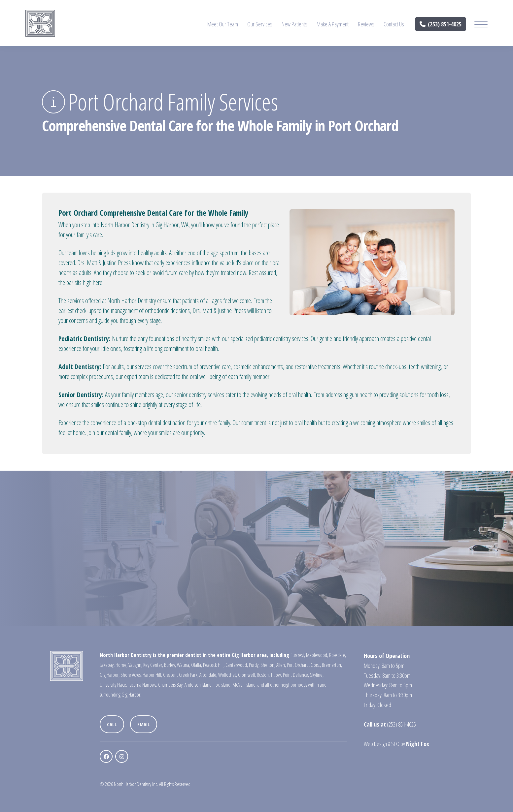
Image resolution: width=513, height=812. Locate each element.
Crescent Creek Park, (181, 675)
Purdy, (254, 665)
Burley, (170, 665)
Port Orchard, (298, 665)
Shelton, (268, 665)
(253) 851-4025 (441, 24)
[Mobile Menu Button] (481, 25)
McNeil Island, (244, 685)
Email (144, 724)
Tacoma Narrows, (143, 685)
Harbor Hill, (152, 675)
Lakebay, (107, 665)
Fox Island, (222, 685)
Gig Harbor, (110, 675)
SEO (395, 744)
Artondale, (208, 675)
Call (112, 724)
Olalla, (197, 665)
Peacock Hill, (214, 665)
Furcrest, (298, 655)
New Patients (294, 24)
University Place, (113, 685)
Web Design (375, 744)
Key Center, (153, 665)
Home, (121, 665)
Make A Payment (333, 24)
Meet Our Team (223, 24)
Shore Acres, (131, 675)
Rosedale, (338, 655)
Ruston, (263, 675)
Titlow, (276, 675)
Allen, (281, 665)
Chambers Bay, (171, 685)
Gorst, (316, 665)
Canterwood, (237, 665)
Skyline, (317, 675)
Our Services (260, 24)
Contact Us (394, 24)
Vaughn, (135, 665)
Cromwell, (247, 675)
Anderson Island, (199, 685)
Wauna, (184, 665)
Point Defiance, (296, 675)
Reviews (366, 24)
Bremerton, (332, 665)
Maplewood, (317, 655)
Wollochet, (228, 675)
